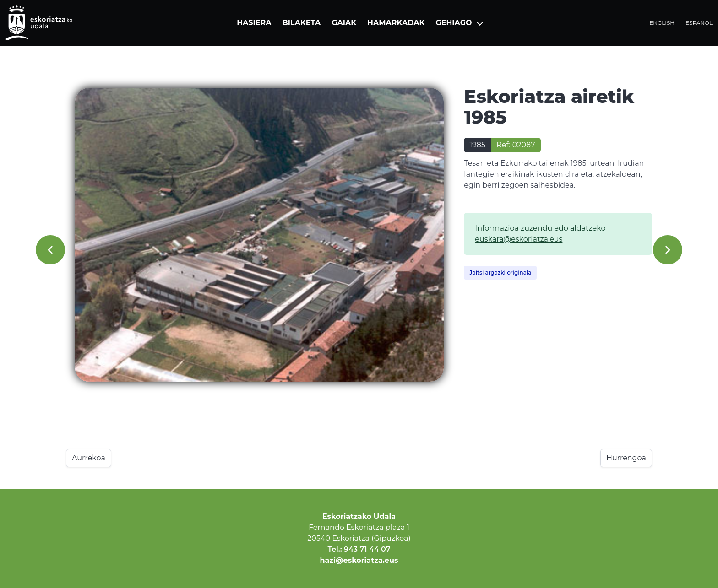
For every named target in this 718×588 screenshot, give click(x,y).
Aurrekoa (89, 458)
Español (699, 23)
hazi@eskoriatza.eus (359, 560)
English (662, 23)
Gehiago (454, 23)
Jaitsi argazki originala (500, 272)
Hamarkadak (396, 23)
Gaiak (344, 23)
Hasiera (254, 23)
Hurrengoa (626, 458)
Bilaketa (302, 23)
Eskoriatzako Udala (359, 516)
